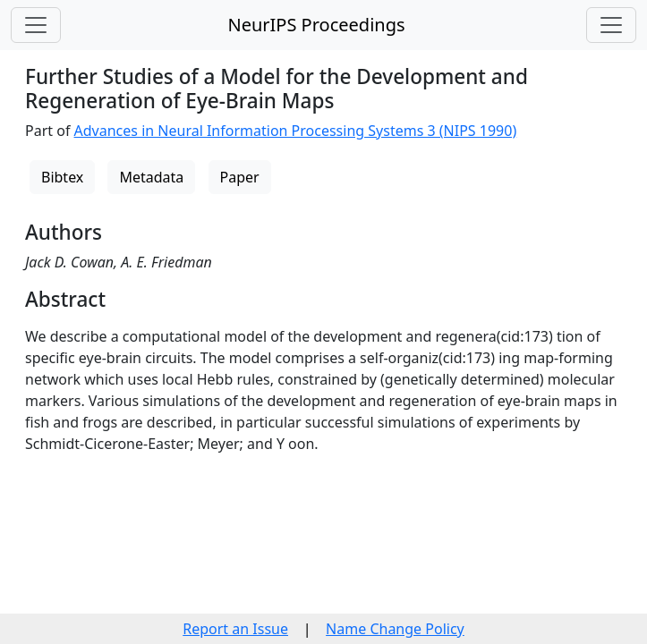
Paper (240, 177)
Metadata (151, 177)
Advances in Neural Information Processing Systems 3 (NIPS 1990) (296, 131)
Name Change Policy (395, 629)
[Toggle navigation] (36, 25)
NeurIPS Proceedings (316, 25)
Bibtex (62, 177)
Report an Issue (235, 629)
